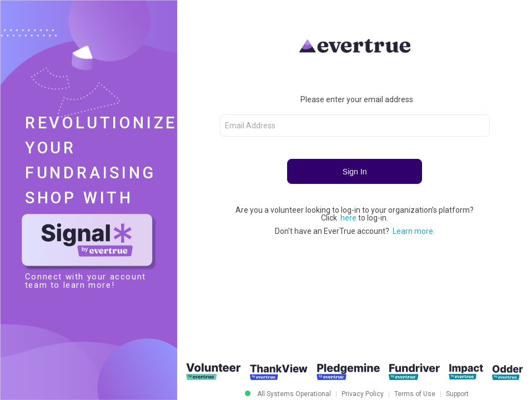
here (349, 218)
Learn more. (414, 231)
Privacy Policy (363, 394)
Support (457, 394)
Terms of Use (415, 394)
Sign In (355, 172)
